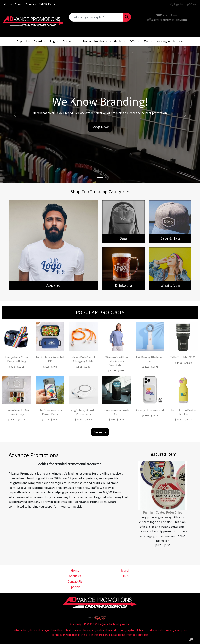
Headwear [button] (101, 41)
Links (125, 576)
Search (125, 570)
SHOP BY (45, 4)
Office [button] (133, 41)
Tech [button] (147, 41)
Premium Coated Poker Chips (162, 512)
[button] (15, 115)
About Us (75, 576)
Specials (75, 587)
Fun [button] (85, 41)
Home (8, 4)
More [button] (177, 41)
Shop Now (100, 127)
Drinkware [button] (70, 41)
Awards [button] (38, 41)
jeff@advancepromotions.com (167, 20)
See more (100, 432)
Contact (31, 4)
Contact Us (75, 581)
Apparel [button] (22, 41)
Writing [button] (162, 41)
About (19, 4)
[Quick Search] (96, 17)
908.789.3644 (167, 15)
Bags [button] (53, 41)
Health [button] (119, 41)
